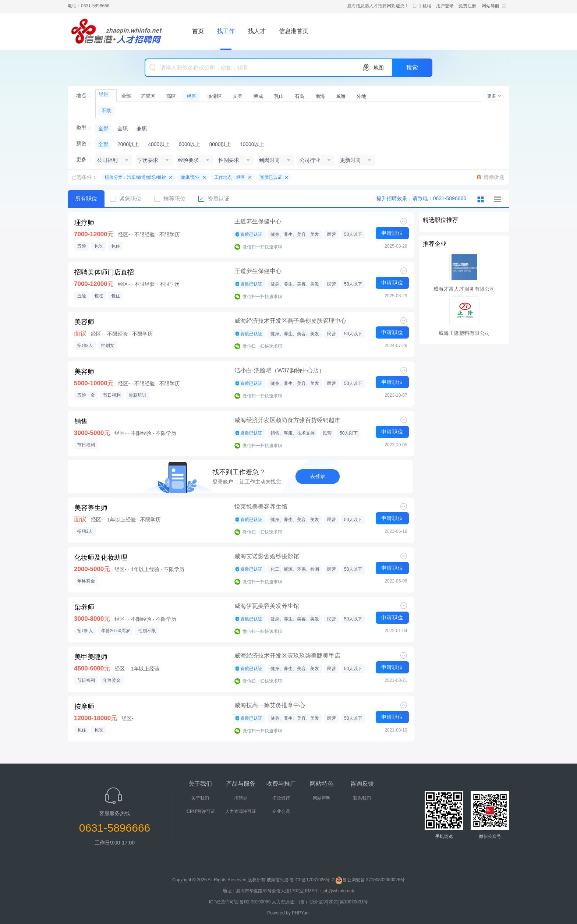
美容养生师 (91, 508)
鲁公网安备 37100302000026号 (370, 880)
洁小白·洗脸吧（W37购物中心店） (279, 370)
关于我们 (200, 798)
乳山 (279, 96)
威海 (341, 96)
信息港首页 (294, 31)
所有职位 (86, 199)
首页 (198, 31)
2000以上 (128, 144)
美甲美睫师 (91, 657)
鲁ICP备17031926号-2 (312, 880)
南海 (320, 96)
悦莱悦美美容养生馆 (261, 507)
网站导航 (491, 6)
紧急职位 (128, 199)
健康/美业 (190, 177)
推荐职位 (173, 199)
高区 (171, 96)
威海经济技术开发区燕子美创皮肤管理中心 (290, 321)
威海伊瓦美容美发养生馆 (267, 606)
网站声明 (322, 798)
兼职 (142, 128)
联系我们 (362, 798)
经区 (192, 96)
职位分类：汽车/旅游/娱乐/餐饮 (135, 177)
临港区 (215, 96)
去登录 (318, 476)
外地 (361, 96)
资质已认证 (271, 177)
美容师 (84, 322)
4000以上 (159, 144)
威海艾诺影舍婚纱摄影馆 (267, 556)
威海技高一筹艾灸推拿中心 (270, 705)
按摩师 (84, 707)
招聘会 (241, 798)
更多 (492, 96)
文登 (238, 96)
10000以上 (252, 144)
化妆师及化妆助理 (101, 557)
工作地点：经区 (230, 177)
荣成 (258, 96)
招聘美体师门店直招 (104, 272)
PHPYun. (301, 913)
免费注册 (467, 6)
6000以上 (189, 144)
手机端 (425, 6)
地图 (379, 68)
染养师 (84, 607)
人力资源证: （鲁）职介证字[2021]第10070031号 (320, 902)
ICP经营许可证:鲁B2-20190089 (240, 902)
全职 (123, 128)
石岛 (300, 96)
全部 (126, 96)
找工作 (226, 31)
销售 (81, 421)
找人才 (257, 31)
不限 (106, 111)
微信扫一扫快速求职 (262, 247)
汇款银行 (281, 798)
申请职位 (392, 233)
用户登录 (445, 6)
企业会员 (281, 811)
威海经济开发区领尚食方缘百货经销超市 (287, 420)
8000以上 (220, 144)
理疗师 (84, 223)
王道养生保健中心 (258, 221)
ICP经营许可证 (200, 811)
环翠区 (148, 96)
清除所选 (494, 177)
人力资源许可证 (241, 811)
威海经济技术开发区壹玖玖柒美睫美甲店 (287, 656)
